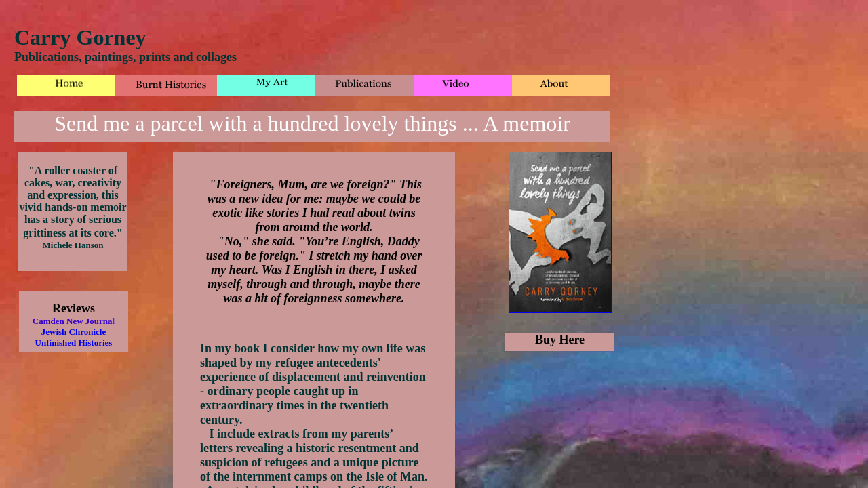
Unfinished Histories (74, 343)
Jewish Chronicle (74, 332)
